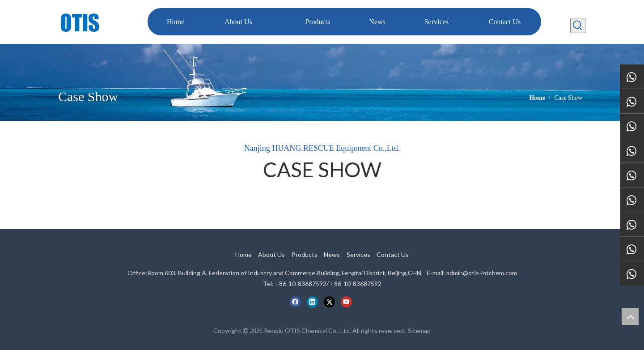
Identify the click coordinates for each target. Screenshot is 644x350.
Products (305, 254)
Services (358, 254)
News (332, 254)
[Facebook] (295, 302)
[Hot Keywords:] (578, 26)
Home (244, 254)
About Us (271, 254)
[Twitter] (329, 302)
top (630, 316)
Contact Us (393, 254)
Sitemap (419, 331)
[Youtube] (346, 302)
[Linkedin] (312, 302)
